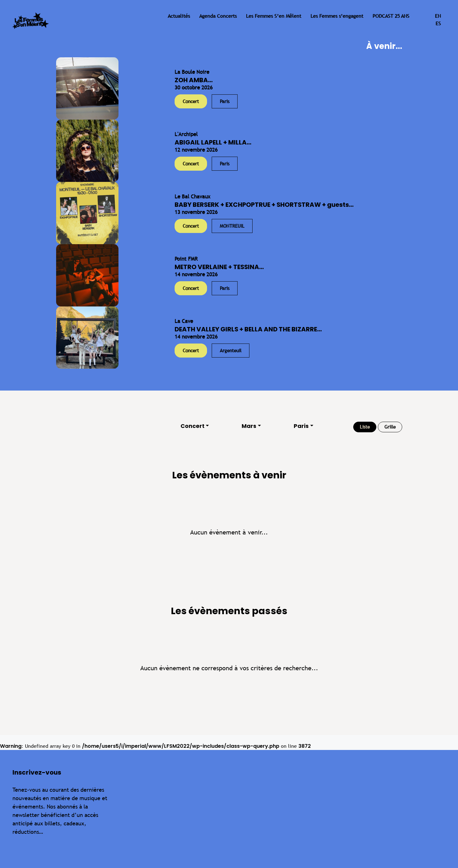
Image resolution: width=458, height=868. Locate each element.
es (438, 24)
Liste (365, 427)
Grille (390, 427)
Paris (301, 426)
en (438, 16)
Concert (193, 426)
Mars (249, 426)
